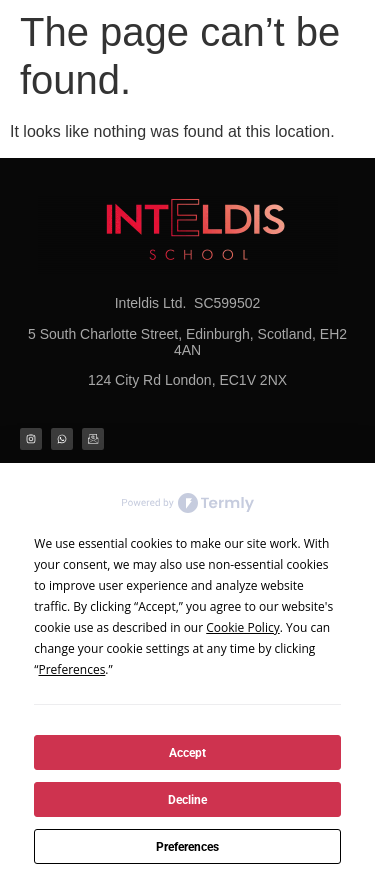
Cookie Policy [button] (242, 627)
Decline (187, 800)
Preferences (187, 847)
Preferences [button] (72, 669)
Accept (187, 753)
